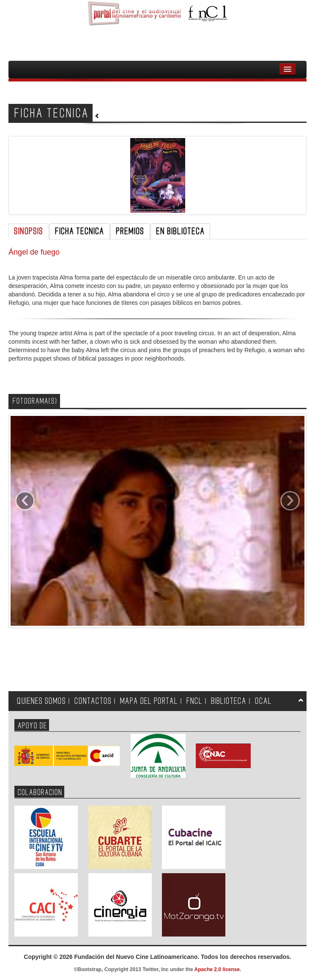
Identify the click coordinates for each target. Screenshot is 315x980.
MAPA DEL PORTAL (149, 701)
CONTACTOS (93, 701)
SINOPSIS (29, 231)
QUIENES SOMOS (41, 701)
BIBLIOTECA (229, 701)
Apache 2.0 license (217, 969)
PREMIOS (130, 231)
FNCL (194, 701)
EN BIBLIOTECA (180, 231)
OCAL (263, 701)
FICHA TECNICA (79, 231)
